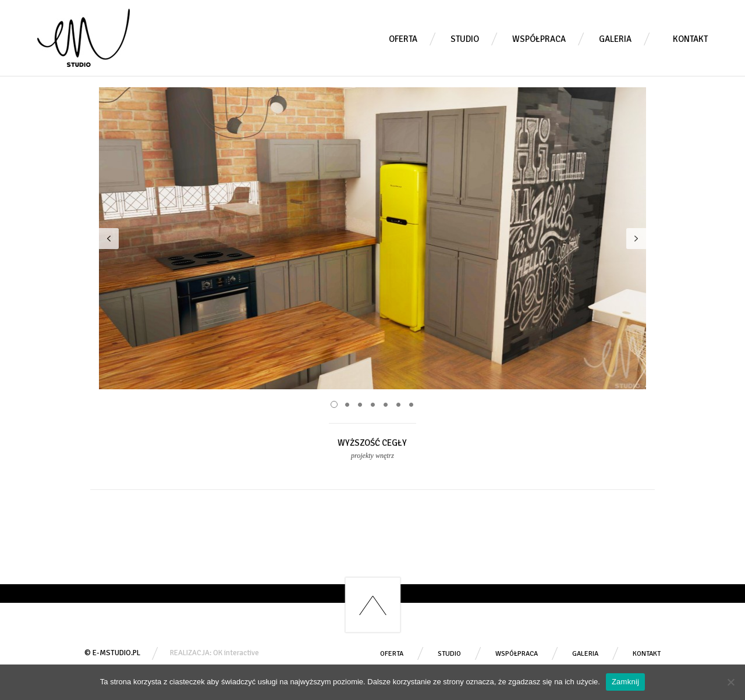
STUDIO (465, 39)
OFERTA (403, 39)
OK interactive (236, 653)
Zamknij (625, 682)
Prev (109, 239)
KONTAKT (690, 39)
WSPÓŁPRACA (539, 39)
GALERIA (615, 39)
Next (636, 239)
